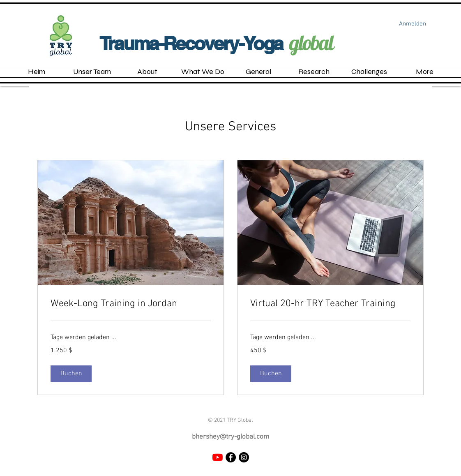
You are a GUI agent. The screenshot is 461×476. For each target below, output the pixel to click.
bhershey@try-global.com (230, 437)
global (311, 42)
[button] (203, 72)
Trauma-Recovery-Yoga (191, 43)
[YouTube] (218, 457)
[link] (131, 304)
